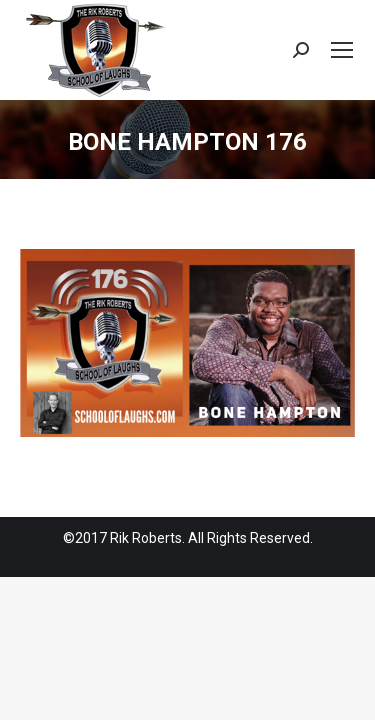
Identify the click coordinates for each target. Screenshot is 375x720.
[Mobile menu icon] (342, 50)
